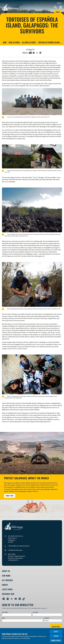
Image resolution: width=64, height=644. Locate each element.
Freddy (29, 245)
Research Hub (8, 594)
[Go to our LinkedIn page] (19, 598)
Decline (56, 636)
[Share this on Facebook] (34, 53)
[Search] (55, 7)
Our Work (6, 576)
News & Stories (14, 42)
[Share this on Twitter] (37, 53)
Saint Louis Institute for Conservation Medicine (17, 69)
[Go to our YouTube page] (15, 598)
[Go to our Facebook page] (3, 598)
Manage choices (56, 641)
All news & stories (29, 42)
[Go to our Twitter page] (11, 598)
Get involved (7, 580)
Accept (56, 632)
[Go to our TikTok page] (23, 598)
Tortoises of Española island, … (50, 42)
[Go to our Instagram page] (7, 598)
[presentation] (15, 626)
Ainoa (22, 245)
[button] (61, 7)
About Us (6, 571)
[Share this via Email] (30, 53)
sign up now (56, 627)
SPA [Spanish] (59, 3)
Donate (58, 12)
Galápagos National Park (44, 69)
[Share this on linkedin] (40, 53)
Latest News (7, 589)
